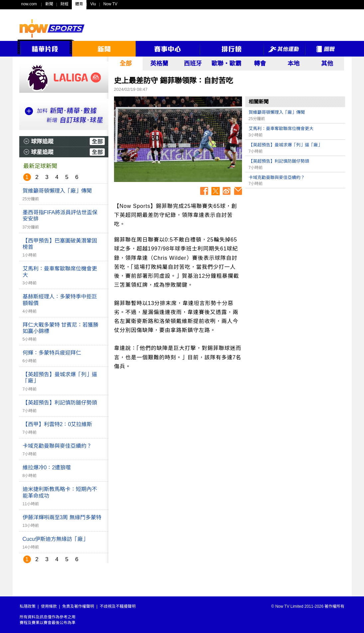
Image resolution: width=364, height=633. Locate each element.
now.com (29, 4)
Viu (93, 4)
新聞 (49, 4)
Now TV (110, 4)
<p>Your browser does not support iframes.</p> (295, 238)
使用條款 (49, 606)
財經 (64, 4)
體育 (79, 4)
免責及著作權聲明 (78, 606)
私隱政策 (28, 606)
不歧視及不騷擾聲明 (118, 606)
